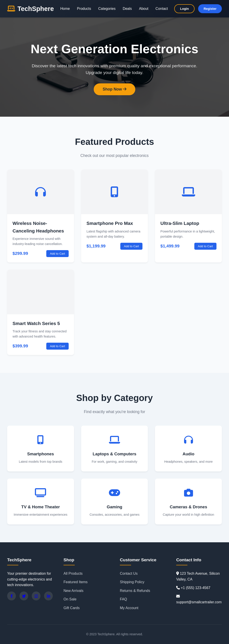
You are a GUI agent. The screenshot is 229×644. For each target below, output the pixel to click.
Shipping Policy (132, 582)
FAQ (123, 599)
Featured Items (76, 582)
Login (184, 9)
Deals (127, 9)
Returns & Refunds (135, 591)
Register (210, 9)
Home (65, 9)
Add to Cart (57, 254)
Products (84, 9)
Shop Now (114, 89)
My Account (129, 608)
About (144, 9)
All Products (73, 573)
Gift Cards (72, 608)
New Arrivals (73, 591)
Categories (107, 9)
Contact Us (129, 573)
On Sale (70, 599)
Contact (162, 9)
